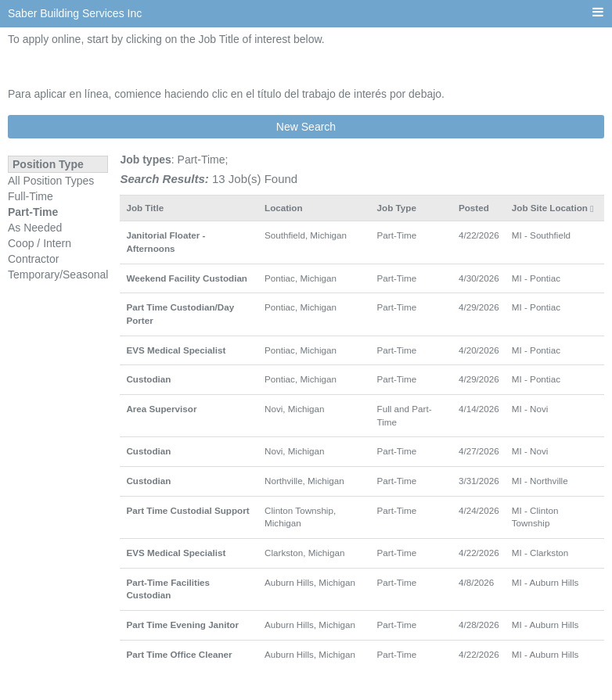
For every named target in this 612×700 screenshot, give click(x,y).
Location (284, 208)
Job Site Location (550, 208)
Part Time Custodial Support (187, 510)
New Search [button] (306, 127)
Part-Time (33, 212)
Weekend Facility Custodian (187, 278)
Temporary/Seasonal (58, 275)
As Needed (35, 228)
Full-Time (31, 196)
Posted (474, 208)
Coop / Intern (40, 243)
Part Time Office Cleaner (179, 654)
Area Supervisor (161, 409)
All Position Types (51, 181)
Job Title (145, 208)
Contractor (33, 259)
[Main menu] (598, 13)
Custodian (148, 379)
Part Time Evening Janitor (182, 625)
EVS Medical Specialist (176, 350)
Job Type (397, 208)
